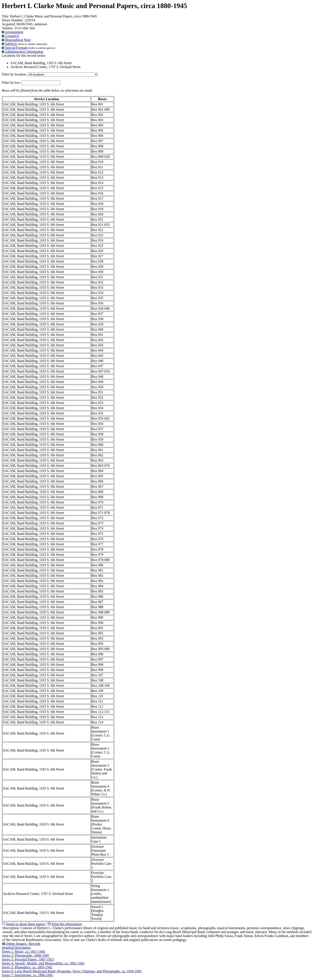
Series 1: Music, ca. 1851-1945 (23, 952)
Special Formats (15, 48)
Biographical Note (16, 40)
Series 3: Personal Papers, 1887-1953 (28, 959)
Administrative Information (23, 52)
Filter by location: (15, 74)
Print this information (65, 924)
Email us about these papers (23, 924)
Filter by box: (12, 83)
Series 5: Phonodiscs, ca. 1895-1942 (27, 967)
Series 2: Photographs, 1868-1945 (25, 955)
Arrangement (13, 32)
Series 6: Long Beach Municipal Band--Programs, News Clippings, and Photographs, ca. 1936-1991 (72, 971)
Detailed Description (16, 948)
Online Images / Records (21, 944)
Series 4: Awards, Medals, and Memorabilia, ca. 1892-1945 (43, 963)
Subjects (9, 44)
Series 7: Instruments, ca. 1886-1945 (27, 975)
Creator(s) (10, 36)
